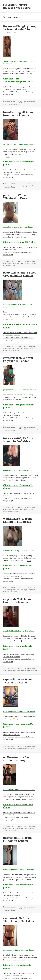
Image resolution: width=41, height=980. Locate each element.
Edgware (22, 429)
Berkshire (15, 509)
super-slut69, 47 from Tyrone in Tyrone (17, 681)
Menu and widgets (36, 8)
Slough (18, 511)
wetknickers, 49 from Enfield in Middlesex (17, 520)
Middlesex (6, 592)
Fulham (27, 909)
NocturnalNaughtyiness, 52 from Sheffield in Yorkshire (20, 29)
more (29, 74)
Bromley (22, 186)
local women (28, 103)
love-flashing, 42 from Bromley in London (18, 114)
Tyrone (11, 750)
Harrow (27, 670)
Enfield (21, 590)
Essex (26, 263)
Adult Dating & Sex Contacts (27, 101)
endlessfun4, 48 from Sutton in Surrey (17, 759)
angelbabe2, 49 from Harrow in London (17, 601)
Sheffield (11, 105)
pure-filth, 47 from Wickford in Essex (16, 197)
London (5, 188)
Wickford (14, 265)
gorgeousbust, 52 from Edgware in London (18, 359)
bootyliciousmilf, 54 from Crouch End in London (20, 274)
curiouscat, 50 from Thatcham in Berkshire (19, 920)
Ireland (21, 748)
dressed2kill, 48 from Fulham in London (17, 839)
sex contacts (12, 188)
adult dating (8, 103)
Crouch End (23, 349)
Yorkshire (17, 105)
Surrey (11, 830)
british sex (16, 103)
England (22, 103)
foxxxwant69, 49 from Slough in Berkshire (18, 440)
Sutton (15, 830)
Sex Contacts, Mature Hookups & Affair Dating (17, 6)
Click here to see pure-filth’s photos (20, 242)
